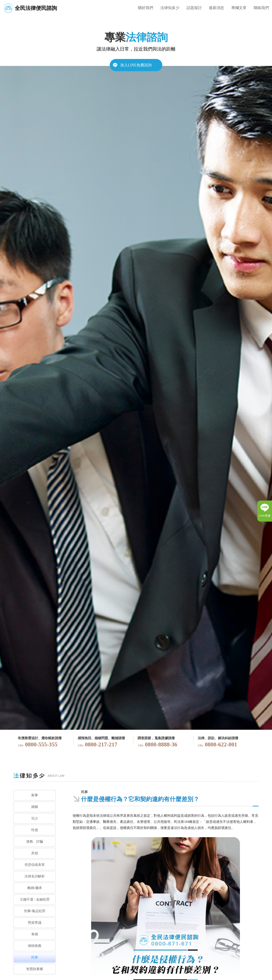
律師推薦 (35, 946)
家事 (35, 795)
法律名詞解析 (35, 876)
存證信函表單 (35, 865)
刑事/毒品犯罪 (35, 911)
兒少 (35, 818)
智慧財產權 (35, 969)
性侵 (35, 830)
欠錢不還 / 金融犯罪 (35, 899)
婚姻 (35, 807)
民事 (35, 957)
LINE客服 (265, 516)
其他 (35, 853)
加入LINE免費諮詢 (136, 65)
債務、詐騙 (35, 841)
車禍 (35, 934)
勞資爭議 (35, 923)
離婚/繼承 (35, 888)
